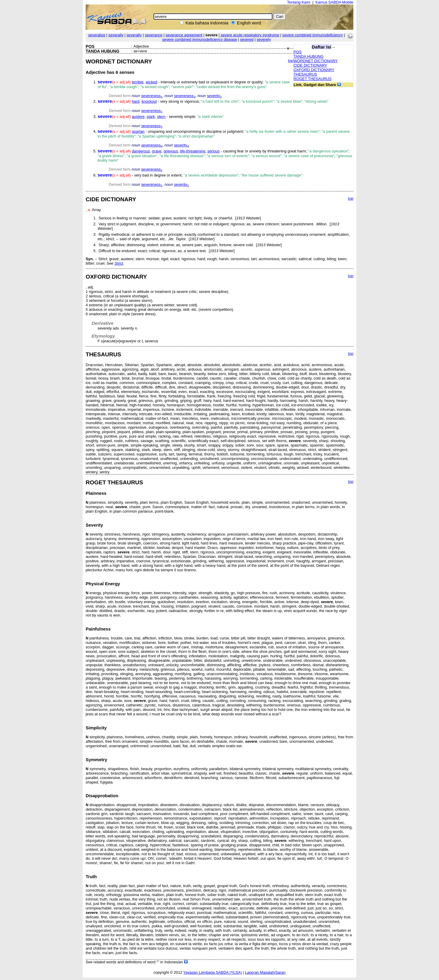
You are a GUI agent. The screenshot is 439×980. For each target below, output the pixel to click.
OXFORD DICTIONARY (314, 70)
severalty (134, 35)
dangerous (141, 151)
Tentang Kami (299, 2)
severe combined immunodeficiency (312, 35)
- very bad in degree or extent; (200, 175)
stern (161, 117)
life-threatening (193, 151)
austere (138, 117)
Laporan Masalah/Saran (265, 972)
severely (264, 39)
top (291, 61)
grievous (171, 151)
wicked (151, 82)
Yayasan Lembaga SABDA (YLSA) (213, 972)
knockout (149, 101)
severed (247, 39)
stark (151, 117)
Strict (119, 263)
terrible (138, 82)
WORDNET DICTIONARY (316, 61)
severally (116, 35)
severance (154, 35)
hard (136, 101)
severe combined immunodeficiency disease (199, 39)
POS (298, 52)
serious (213, 151)
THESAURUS (305, 74)
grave (157, 151)
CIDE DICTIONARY (310, 65)
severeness (152, 96)
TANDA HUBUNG (309, 56)
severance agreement (184, 35)
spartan (138, 131)
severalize (97, 35)
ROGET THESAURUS (313, 79)
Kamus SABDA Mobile (334, 2)
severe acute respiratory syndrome (250, 35)
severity (214, 96)
